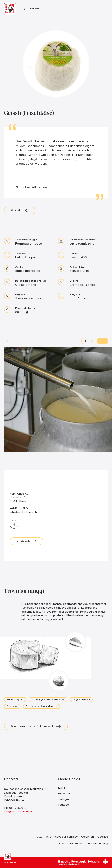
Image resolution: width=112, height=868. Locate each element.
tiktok (62, 788)
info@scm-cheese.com (19, 812)
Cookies (103, 837)
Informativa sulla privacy (62, 837)
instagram (65, 799)
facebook (64, 794)
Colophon (88, 837)
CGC (40, 837)
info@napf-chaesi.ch (23, 512)
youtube (63, 805)
